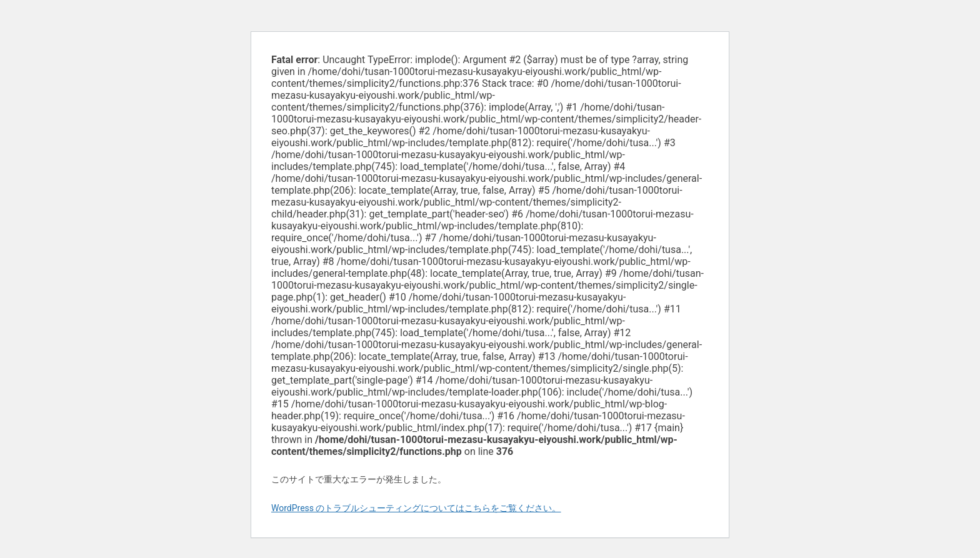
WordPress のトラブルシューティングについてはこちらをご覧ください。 (416, 508)
